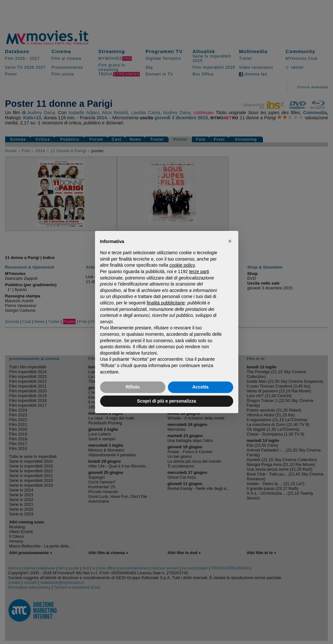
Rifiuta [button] (133, 387)
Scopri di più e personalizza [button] (166, 401)
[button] (230, 241)
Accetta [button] (200, 387)
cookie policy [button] (182, 265)
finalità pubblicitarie (166, 303)
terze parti (199, 271)
